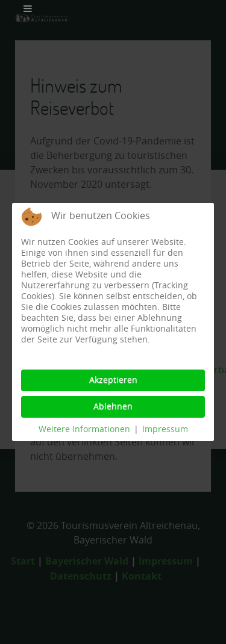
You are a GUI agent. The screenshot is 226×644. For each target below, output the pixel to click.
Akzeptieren (113, 380)
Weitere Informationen (84, 429)
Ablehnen (113, 407)
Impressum (165, 429)
